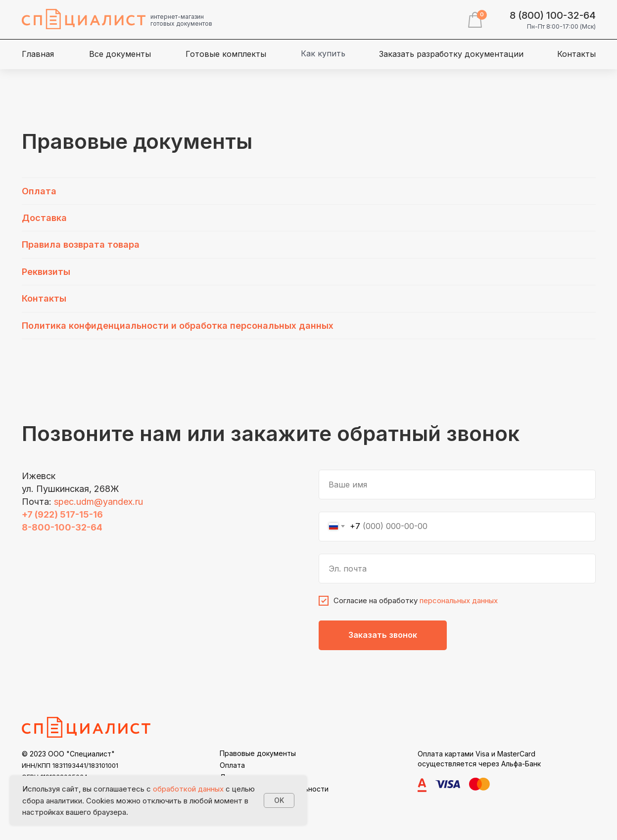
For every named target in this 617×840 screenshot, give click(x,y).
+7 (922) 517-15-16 (62, 514)
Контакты (44, 298)
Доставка (44, 218)
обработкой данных (188, 789)
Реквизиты (46, 272)
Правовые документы (258, 753)
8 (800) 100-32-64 (553, 15)
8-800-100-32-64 (62, 527)
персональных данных (459, 600)
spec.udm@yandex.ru (98, 502)
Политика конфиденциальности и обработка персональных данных (178, 326)
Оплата (39, 191)
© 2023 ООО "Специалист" (68, 754)
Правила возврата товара (81, 244)
